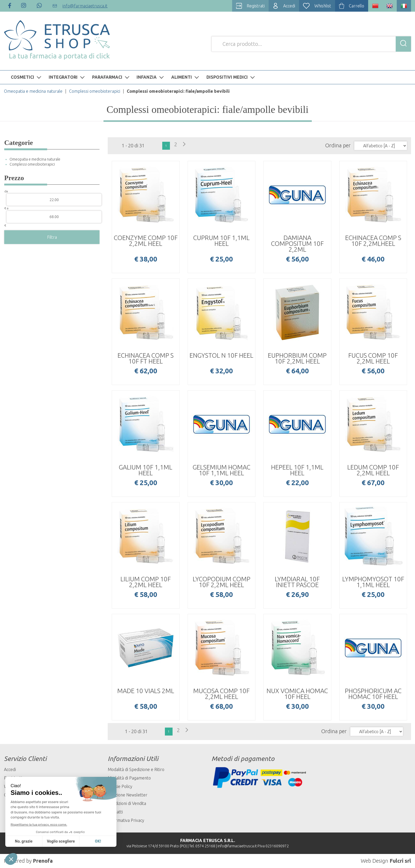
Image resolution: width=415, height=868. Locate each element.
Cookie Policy (120, 786)
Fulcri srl (400, 861)
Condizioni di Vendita (127, 803)
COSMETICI (27, 77)
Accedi (10, 769)
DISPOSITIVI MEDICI (231, 77)
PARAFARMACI (111, 77)
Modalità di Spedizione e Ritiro (136, 769)
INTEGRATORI (67, 77)
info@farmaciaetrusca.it (237, 846)
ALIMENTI (186, 77)
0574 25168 (205, 846)
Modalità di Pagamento (129, 778)
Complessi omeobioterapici (95, 91)
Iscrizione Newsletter (128, 795)
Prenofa (43, 861)
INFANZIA (151, 77)
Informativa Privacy (126, 820)
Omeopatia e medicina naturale (33, 91)
